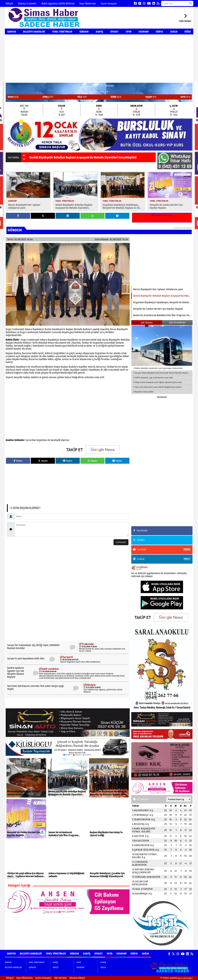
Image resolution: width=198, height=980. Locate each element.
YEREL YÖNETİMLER (62, 32)
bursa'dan (31, 440)
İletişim (9, 4)
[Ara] (191, 3)
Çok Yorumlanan (177, 322)
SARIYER (12, 32)
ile (49, 440)
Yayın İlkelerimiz (88, 4)
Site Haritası (60, 978)
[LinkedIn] (154, 3)
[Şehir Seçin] (93, 86)
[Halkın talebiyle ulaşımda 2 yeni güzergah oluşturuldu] (162, 345)
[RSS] (158, 3)
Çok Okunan (147, 322)
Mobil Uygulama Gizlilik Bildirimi (58, 4)
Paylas (18, 461)
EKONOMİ (144, 32)
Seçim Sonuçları (109, 4)
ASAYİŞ (99, 32)
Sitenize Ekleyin (77, 978)
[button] (24, 156)
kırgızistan (42, 440)
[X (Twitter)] (140, 3)
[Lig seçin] (179, 799)
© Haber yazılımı (177, 978)
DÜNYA (159, 32)
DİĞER (188, 32)
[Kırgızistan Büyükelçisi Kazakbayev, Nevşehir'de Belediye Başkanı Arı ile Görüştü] (123, 191)
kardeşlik (56, 440)
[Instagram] (144, 3)
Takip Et (187, 549)
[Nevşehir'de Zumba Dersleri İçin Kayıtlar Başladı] (170, 191)
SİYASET (114, 32)
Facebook (162, 397)
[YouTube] (149, 3)
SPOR (129, 32)
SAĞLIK (174, 32)
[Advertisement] (99, 58)
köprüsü (65, 440)
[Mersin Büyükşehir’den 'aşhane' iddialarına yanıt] (28, 191)
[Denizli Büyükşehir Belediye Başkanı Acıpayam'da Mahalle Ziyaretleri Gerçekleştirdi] (75, 191)
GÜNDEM (84, 32)
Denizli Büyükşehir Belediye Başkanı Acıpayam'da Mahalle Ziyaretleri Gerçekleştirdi (83, 157)
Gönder (121, 542)
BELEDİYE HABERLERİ (34, 32)
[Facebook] (135, 3)
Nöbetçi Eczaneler (27, 4)
